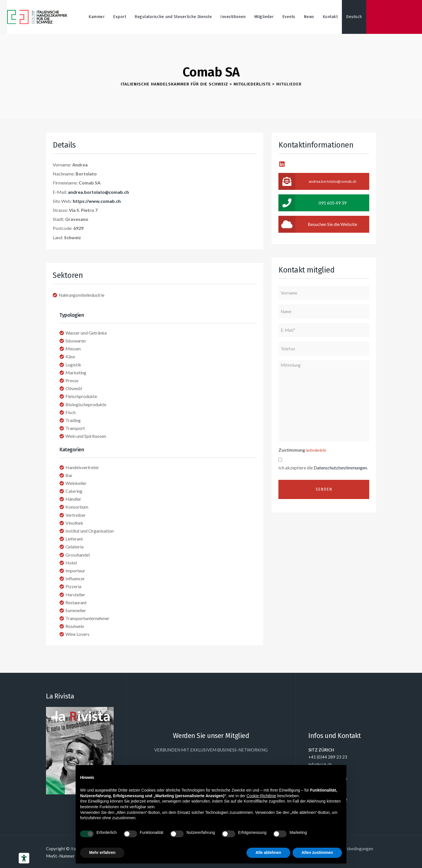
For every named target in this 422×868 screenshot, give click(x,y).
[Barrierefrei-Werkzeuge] (24, 858)
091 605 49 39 (312, 203)
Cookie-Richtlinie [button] (261, 796)
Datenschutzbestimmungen (340, 468)
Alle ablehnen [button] (268, 852)
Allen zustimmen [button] (317, 852)
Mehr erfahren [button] (102, 852)
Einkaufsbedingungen (353, 849)
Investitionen (233, 17)
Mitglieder (264, 17)
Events (289, 17)
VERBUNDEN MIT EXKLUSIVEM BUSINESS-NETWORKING (211, 750)
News (309, 17)
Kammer (97, 17)
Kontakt (330, 17)
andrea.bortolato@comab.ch (98, 192)
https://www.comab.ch (97, 201)
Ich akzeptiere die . (323, 468)
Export (120, 17)
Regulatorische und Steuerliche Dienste (173, 17)
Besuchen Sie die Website (318, 224)
